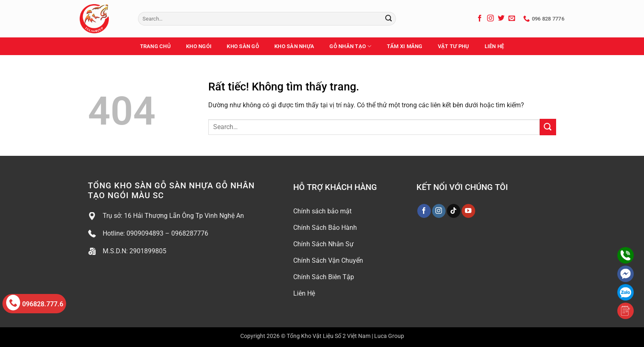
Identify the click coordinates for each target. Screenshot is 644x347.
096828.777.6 (35, 303)
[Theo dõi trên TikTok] (454, 211)
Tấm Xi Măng (405, 46)
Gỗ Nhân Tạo (350, 46)
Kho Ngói (199, 46)
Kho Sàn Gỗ (243, 46)
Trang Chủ (155, 46)
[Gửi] (389, 19)
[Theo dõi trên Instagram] (490, 19)
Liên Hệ (494, 46)
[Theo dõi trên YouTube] (468, 211)
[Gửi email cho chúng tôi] (512, 19)
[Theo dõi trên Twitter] (501, 19)
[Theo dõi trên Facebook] (480, 19)
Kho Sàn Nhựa (294, 46)
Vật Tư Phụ (454, 46)
